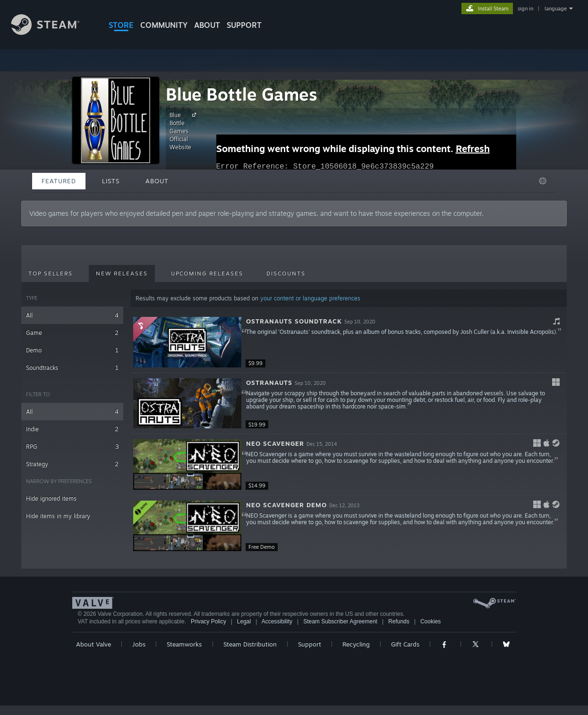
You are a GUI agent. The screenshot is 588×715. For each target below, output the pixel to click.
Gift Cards (405, 644)
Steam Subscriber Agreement (340, 621)
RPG (72, 447)
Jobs (139, 644)
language (556, 9)
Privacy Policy (209, 621)
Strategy (72, 464)
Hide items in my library (58, 516)
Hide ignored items (51, 498)
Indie (72, 429)
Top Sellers (51, 273)
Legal (244, 621)
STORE (121, 25)
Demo (72, 350)
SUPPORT (244, 25)
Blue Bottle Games (242, 94)
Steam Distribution (250, 644)
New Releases (122, 273)
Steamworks (184, 644)
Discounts (286, 273)
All (72, 315)
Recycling (356, 644)
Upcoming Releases (207, 273)
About (207, 25)
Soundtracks (72, 368)
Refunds (399, 621)
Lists (111, 181)
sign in (525, 9)
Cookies (430, 621)
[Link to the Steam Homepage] (52, 32)
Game (72, 333)
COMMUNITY (164, 25)
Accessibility (277, 621)
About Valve (94, 644)
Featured (59, 181)
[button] (349, 342)
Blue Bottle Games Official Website (184, 131)
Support (310, 644)
